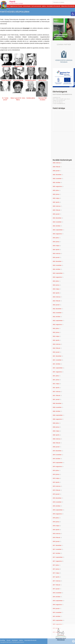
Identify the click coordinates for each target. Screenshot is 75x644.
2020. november (57, 407)
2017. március (57, 581)
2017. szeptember (58, 557)
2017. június (56, 569)
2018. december (57, 498)
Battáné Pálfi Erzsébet (43, 99)
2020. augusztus (57, 419)
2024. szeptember (58, 230)
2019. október (57, 459)
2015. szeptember (58, 620)
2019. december (57, 451)
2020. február (56, 443)
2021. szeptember (58, 368)
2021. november (57, 360)
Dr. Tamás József (5, 99)
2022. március (57, 344)
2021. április (56, 388)
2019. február (56, 490)
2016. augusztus (57, 605)
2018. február (56, 537)
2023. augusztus (57, 277)
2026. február (56, 167)
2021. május (56, 384)
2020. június (56, 427)
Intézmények (27, 6)
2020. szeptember (58, 415)
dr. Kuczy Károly (18, 80)
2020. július (56, 423)
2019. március (57, 486)
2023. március (57, 297)
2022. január (56, 352)
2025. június (56, 194)
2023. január (56, 305)
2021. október (57, 364)
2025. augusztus (57, 186)
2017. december (57, 545)
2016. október (57, 597)
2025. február (56, 210)
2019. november (57, 455)
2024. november (57, 222)
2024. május (56, 246)
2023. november (57, 265)
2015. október (57, 616)
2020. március (57, 439)
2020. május (56, 431)
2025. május (56, 198)
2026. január (56, 171)
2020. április (56, 435)
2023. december (57, 261)
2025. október (57, 182)
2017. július (56, 565)
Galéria (44, 6)
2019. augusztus (57, 466)
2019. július (56, 470)
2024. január (56, 257)
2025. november (57, 178)
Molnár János (42, 80)
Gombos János (31, 98)
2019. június (56, 474)
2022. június (56, 332)
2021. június (56, 380)
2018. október (57, 506)
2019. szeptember (58, 463)
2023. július (56, 281)
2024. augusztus (57, 234)
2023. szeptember (58, 273)
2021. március (57, 392)
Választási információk (68, 6)
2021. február (56, 395)
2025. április (56, 202)
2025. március (57, 206)
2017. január (56, 589)
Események (15, 640)
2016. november (57, 593)
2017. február (56, 585)
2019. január (56, 494)
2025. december (57, 175)
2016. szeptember (58, 601)
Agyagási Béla (18, 66)
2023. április (56, 293)
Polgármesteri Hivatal (16, 6)
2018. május (56, 526)
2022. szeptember (58, 321)
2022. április (56, 340)
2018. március (57, 534)
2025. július (56, 190)
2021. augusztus (57, 372)
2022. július (56, 328)
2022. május (56, 336)
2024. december (57, 218)
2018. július (56, 518)
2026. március (57, 163)
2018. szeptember (58, 510)
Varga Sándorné (6, 80)
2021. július (56, 376)
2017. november (57, 549)
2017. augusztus (57, 561)
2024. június (56, 242)
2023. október (57, 269)
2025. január (56, 214)
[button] (73, 14)
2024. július (56, 238)
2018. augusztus (57, 514)
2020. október (57, 411)
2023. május (56, 289)
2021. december (57, 356)
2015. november (57, 612)
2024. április (56, 249)
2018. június (56, 522)
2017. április (56, 577)
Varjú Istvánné (6, 66)
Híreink (8, 640)
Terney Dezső (31, 66)
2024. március (57, 253)
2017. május (56, 573)
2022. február (56, 348)
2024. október (57, 226)
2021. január (56, 399)
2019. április (56, 482)
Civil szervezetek (36, 6)
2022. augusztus (57, 324)
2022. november (57, 313)
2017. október (57, 553)
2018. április (56, 530)
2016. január (56, 608)
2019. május (56, 478)
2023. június (56, 285)
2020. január (56, 447)
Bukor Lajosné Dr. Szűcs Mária (18, 99)
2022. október (57, 317)
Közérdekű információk (53, 6)
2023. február (56, 301)
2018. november (57, 502)
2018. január (56, 541)
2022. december (57, 309)
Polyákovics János (30, 80)
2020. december (57, 403)
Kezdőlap (6, 6)
